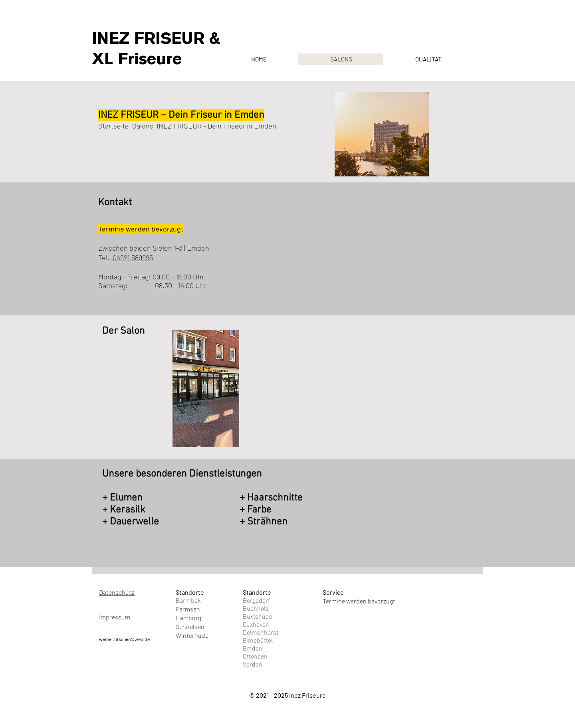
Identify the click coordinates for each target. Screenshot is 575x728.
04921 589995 (132, 257)
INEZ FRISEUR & (156, 38)
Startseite (114, 126)
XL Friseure (137, 59)
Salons (144, 126)
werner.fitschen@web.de (124, 639)
